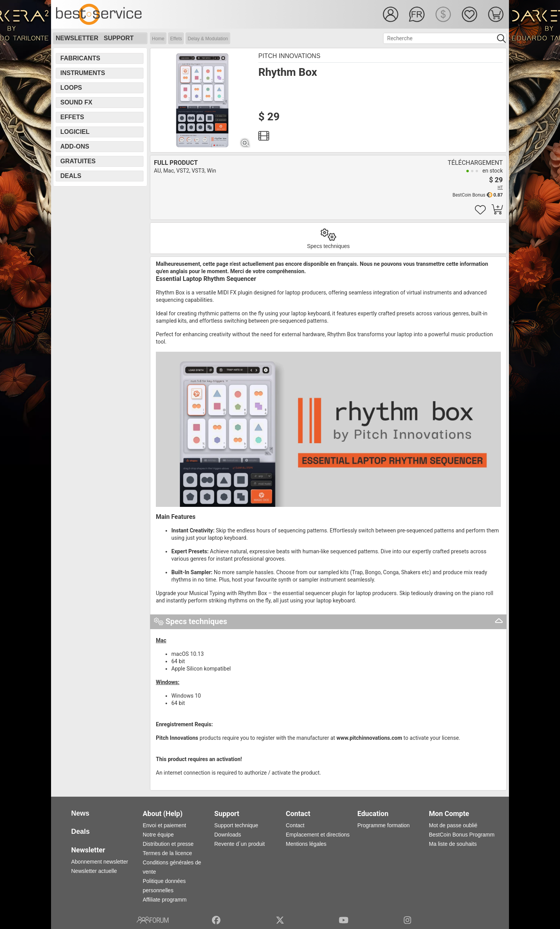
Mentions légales (306, 844)
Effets (176, 39)
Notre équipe (158, 835)
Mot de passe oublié (453, 825)
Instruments (83, 73)
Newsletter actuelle (94, 871)
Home (158, 39)
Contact (295, 825)
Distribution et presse (168, 844)
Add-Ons (75, 146)
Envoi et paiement (164, 825)
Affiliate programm (165, 900)
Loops (71, 88)
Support (119, 38)
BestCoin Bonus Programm (462, 835)
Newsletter (77, 38)
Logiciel (75, 132)
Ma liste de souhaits (453, 844)
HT (500, 187)
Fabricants (80, 58)
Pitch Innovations (289, 56)
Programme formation (383, 825)
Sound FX (76, 102)
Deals (71, 176)
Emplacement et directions (318, 835)
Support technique (236, 825)
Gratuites (78, 161)
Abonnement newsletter (100, 862)
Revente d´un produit (240, 844)
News (80, 813)
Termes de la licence (167, 853)
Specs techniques (329, 246)
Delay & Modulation (208, 39)
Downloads (228, 835)
